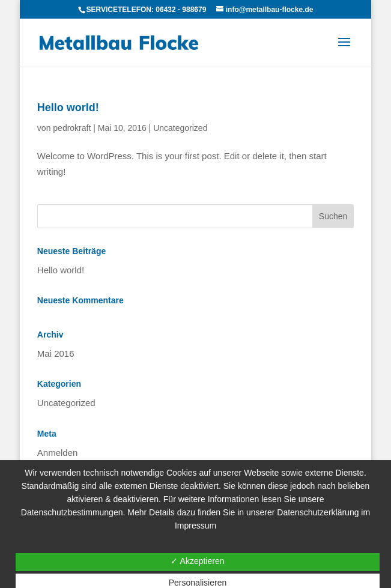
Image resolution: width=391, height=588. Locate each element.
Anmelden (58, 453)
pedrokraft (72, 128)
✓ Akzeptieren (197, 561)
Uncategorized (180, 128)
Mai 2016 (56, 353)
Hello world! (68, 108)
